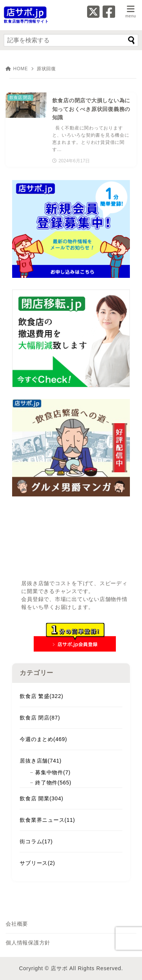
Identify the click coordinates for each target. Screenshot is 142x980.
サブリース (37, 863)
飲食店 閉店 (40, 718)
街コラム (36, 841)
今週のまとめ (43, 739)
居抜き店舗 (41, 761)
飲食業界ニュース (47, 820)
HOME (17, 69)
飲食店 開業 (41, 798)
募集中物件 (53, 772)
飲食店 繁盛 (41, 696)
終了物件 (53, 783)
